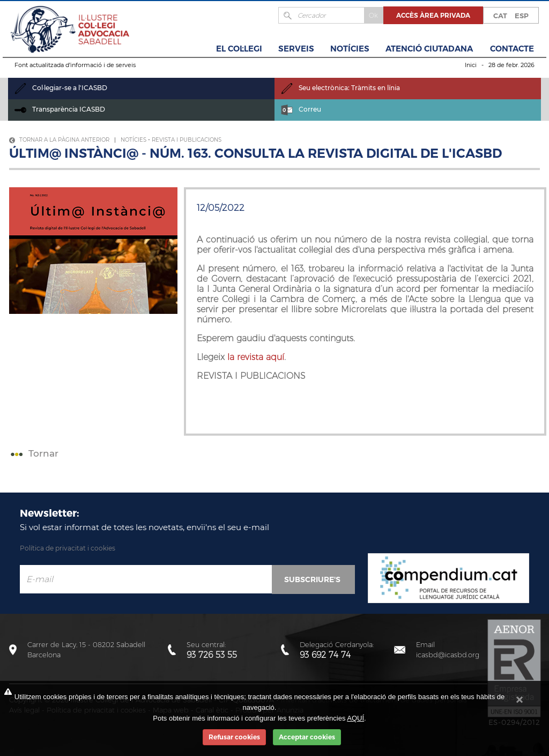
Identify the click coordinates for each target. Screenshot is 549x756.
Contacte (512, 49)
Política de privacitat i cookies (68, 548)
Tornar (33, 453)
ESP (522, 16)
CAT (500, 16)
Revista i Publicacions (187, 140)
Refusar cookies (234, 737)
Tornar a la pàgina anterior (59, 140)
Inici (471, 65)
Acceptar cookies (307, 737)
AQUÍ (355, 718)
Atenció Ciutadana (429, 49)
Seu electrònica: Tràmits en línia (340, 88)
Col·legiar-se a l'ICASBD (61, 88)
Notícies (350, 49)
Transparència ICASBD (60, 109)
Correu (301, 109)
